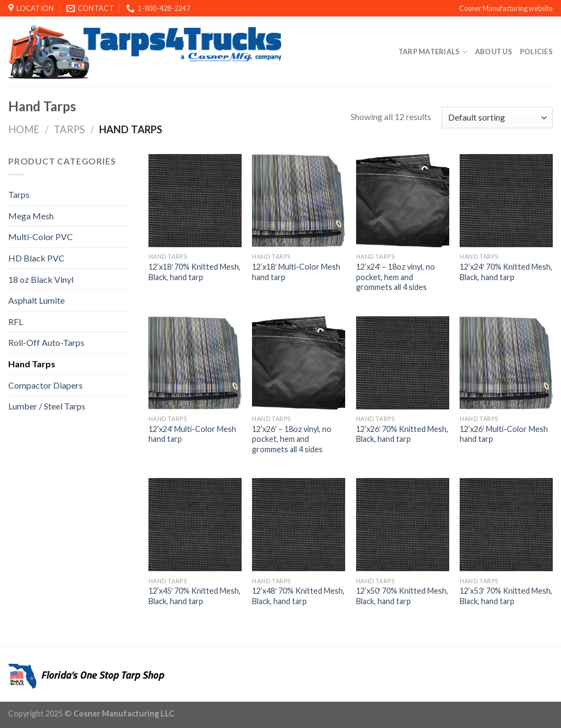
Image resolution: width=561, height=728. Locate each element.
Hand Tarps (32, 364)
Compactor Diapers (45, 385)
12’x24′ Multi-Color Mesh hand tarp (193, 434)
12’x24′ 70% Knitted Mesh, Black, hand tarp (506, 272)
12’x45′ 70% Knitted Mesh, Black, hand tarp (195, 596)
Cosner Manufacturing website (506, 8)
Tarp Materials (433, 52)
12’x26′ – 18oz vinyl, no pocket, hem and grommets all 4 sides (292, 439)
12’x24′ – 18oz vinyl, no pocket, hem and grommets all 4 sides (396, 277)
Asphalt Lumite (36, 300)
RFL (16, 322)
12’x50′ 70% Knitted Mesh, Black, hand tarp (402, 596)
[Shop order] (497, 118)
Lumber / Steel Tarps (47, 406)
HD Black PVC (36, 258)
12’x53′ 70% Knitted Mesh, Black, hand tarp (506, 596)
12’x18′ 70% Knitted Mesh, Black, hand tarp (195, 272)
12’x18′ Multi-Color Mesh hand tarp (296, 272)
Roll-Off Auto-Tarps (46, 342)
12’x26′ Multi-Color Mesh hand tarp (504, 434)
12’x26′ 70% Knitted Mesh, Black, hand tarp (402, 434)
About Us (494, 52)
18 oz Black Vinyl (41, 279)
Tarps (69, 129)
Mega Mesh (31, 216)
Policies (536, 52)
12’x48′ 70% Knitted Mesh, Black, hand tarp (298, 596)
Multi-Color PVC (41, 237)
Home (24, 129)
